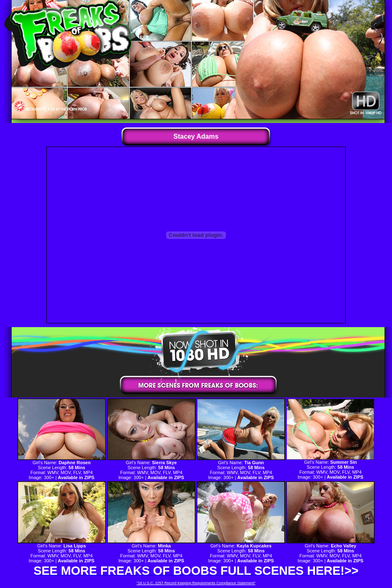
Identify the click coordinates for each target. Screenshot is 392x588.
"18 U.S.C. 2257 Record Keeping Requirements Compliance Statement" (196, 583)
